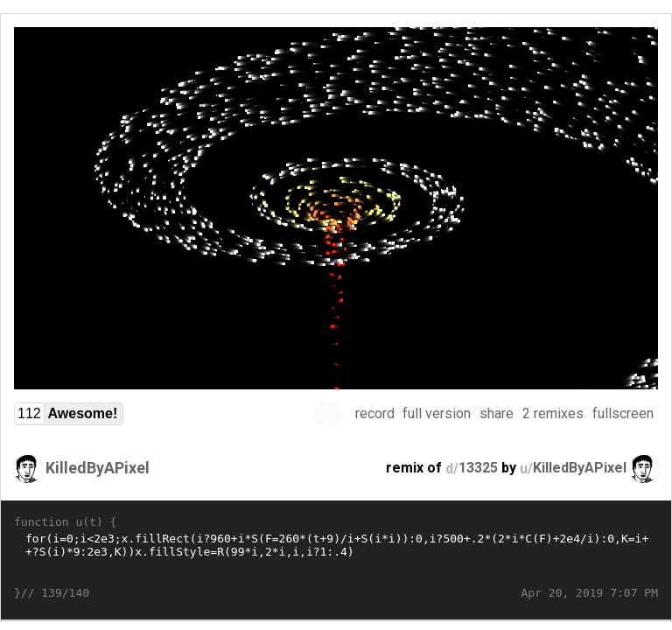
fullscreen (623, 413)
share (497, 413)
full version (437, 413)
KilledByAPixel (98, 468)
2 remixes (553, 413)
